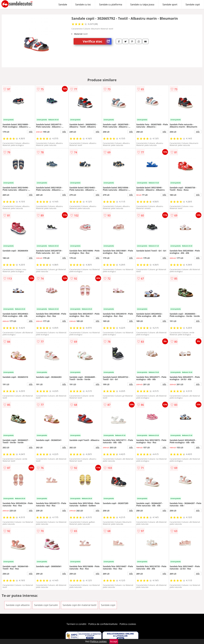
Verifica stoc (97, 41)
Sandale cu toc (83, 4)
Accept (114, 641)
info (31, 132)
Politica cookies (128, 624)
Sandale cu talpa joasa (142, 4)
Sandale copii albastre (18, 605)
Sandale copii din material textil (79, 605)
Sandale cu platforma (111, 4)
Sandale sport (170, 4)
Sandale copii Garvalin (46, 605)
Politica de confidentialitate (103, 624)
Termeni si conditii (76, 624)
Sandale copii (193, 4)
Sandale (63, 4)
